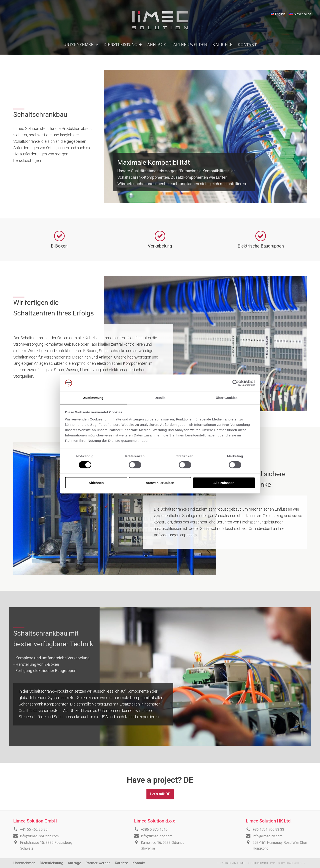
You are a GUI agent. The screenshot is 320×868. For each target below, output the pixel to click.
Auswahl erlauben (160, 483)
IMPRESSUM (278, 863)
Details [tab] (160, 398)
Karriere (121, 863)
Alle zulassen (224, 483)
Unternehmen (24, 863)
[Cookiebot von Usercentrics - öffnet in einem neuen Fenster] (236, 383)
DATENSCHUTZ (296, 863)
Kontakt (139, 863)
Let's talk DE (160, 794)
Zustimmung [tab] (93, 398)
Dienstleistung (52, 863)
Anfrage (74, 863)
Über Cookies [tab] (227, 398)
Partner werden (98, 863)
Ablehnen (96, 483)
